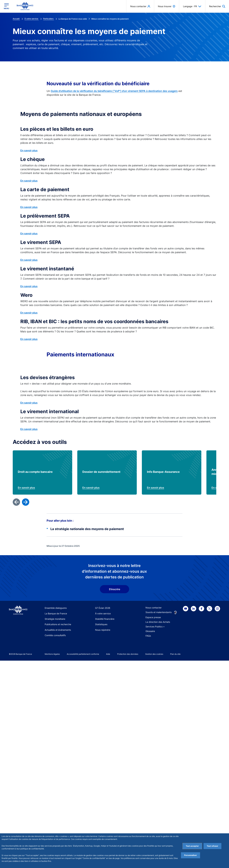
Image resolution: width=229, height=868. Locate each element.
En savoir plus (29, 150)
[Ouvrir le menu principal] (6, 6)
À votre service (103, 821)
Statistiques (101, 832)
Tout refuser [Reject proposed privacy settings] (212, 846)
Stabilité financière (105, 826)
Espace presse (153, 825)
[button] (217, 6)
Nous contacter (154, 815)
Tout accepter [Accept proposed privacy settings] (192, 846)
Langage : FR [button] (192, 6)
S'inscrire (114, 797)
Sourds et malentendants (159, 820)
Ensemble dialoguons (56, 815)
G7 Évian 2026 (103, 815)
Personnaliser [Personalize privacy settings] (191, 855)
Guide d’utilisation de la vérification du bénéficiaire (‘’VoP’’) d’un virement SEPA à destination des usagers (114, 91)
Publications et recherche (58, 832)
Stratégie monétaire (55, 826)
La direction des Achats (158, 829)
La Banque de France (56, 821)
